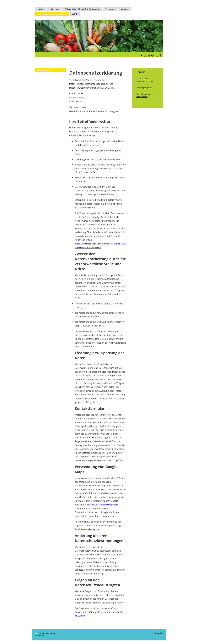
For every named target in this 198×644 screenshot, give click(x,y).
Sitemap (52, 633)
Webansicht (159, 633)
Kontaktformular (142, 97)
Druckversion (42, 633)
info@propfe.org (146, 88)
